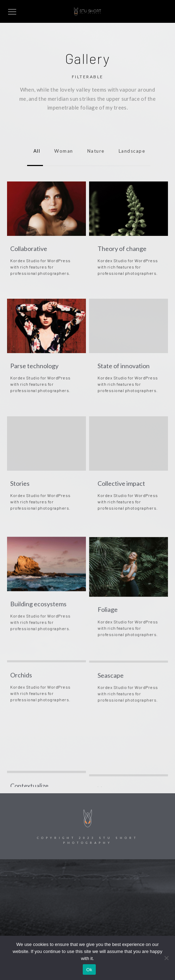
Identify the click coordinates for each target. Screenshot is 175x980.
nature (94, 151)
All (35, 151)
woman (62, 151)
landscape (130, 151)
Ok (89, 970)
